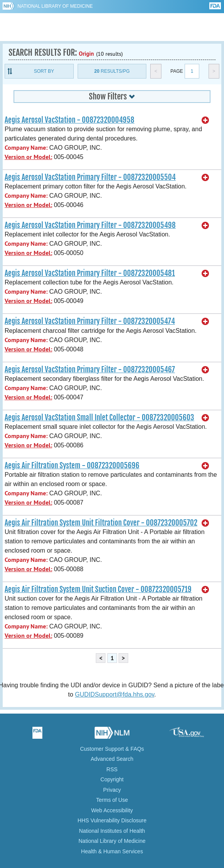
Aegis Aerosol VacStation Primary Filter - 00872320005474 (90, 321)
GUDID (112, 27)
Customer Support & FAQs (112, 749)
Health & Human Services (112, 851)
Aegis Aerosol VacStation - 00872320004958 (70, 120)
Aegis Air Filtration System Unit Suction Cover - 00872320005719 (98, 589)
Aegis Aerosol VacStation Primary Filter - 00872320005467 (90, 370)
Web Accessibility (112, 810)
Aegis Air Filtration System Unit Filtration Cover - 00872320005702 (101, 523)
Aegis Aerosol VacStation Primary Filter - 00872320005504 (90, 177)
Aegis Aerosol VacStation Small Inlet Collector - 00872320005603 (99, 418)
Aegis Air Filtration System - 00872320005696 (72, 466)
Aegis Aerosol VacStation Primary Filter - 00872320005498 (90, 225)
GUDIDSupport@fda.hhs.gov (115, 694)
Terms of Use (112, 800)
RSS (112, 769)
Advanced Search (112, 759)
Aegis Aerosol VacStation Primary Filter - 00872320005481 (90, 273)
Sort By (44, 71)
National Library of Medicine (55, 6)
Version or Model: (28, 157)
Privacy (112, 790)
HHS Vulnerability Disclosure (112, 820)
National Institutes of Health (112, 831)
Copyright (112, 779)
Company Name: (26, 148)
